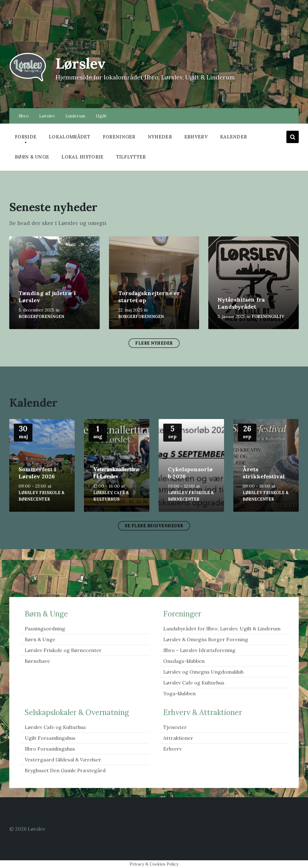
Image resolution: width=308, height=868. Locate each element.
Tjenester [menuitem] (175, 727)
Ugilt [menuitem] (101, 116)
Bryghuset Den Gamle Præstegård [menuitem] (65, 770)
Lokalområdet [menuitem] (70, 137)
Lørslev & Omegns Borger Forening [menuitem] (206, 639)
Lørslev (82, 63)
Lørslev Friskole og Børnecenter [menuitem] (63, 650)
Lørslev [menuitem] (47, 116)
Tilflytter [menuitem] (131, 157)
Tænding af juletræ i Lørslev (47, 297)
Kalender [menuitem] (233, 137)
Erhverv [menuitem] (196, 137)
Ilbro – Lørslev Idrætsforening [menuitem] (199, 650)
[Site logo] (28, 81)
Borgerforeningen (41, 317)
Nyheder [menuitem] (160, 137)
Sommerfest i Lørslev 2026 (37, 473)
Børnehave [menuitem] (37, 661)
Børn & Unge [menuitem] (32, 157)
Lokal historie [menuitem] (82, 157)
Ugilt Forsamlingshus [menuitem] (50, 738)
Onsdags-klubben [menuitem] (184, 661)
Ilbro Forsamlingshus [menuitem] (50, 749)
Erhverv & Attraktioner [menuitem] (203, 713)
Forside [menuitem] (26, 137)
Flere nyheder (154, 343)
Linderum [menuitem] (75, 116)
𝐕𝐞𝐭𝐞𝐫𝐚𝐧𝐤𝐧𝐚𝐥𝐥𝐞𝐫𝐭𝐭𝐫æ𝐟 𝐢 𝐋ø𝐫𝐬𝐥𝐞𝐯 (117, 473)
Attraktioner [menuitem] (178, 738)
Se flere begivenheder (154, 526)
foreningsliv (268, 317)
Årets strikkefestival (264, 473)
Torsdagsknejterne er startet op (149, 297)
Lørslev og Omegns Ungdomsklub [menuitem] (203, 672)
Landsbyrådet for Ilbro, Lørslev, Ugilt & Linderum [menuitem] (222, 629)
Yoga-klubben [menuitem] (179, 693)
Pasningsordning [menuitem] (45, 629)
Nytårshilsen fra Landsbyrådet (241, 303)
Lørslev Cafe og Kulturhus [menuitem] (194, 683)
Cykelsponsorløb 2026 (190, 473)
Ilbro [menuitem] (24, 116)
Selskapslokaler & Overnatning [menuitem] (77, 713)
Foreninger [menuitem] (119, 137)
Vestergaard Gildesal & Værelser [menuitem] (63, 760)
